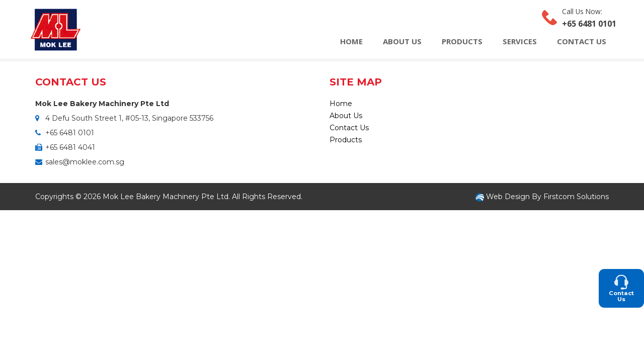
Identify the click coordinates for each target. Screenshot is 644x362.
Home (351, 41)
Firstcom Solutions (576, 197)
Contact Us (582, 41)
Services (520, 41)
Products (462, 41)
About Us (402, 41)
